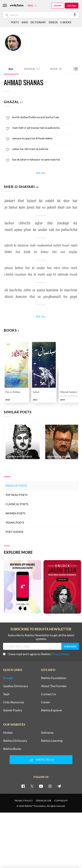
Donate (58, 5)
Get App (72, 5)
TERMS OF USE (43, 801)
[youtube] (41, 786)
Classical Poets (17, 504)
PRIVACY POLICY (24, 801)
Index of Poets (16, 486)
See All (41, 173)
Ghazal (32, 69)
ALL (11, 69)
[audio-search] (75, 15)
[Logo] (17, 6)
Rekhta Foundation (54, 678)
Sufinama (47, 733)
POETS (15, 22)
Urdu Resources (14, 702)
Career (46, 702)
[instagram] (50, 786)
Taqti (6, 694)
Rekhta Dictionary (15, 741)
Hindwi (8, 733)
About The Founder (54, 686)
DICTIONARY (38, 22)
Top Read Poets (16, 495)
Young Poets (15, 523)
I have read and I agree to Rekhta (36, 654)
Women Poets (15, 513)
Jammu (27, 50)
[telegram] (59, 786)
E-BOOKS (66, 22)
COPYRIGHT (61, 801)
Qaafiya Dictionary (16, 686)
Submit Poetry (13, 710)
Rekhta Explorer (52, 710)
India (34, 50)
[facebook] (23, 786)
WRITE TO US (41, 760)
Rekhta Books (12, 749)
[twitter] (32, 786)
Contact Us (48, 694)
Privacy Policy (60, 654)
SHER (25, 22)
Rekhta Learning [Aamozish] (52, 741)
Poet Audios (14, 532)
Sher (56, 69)
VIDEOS (53, 22)
